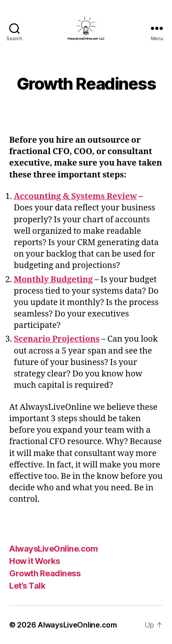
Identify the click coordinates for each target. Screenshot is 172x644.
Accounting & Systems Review (75, 196)
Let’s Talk (27, 586)
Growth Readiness (45, 573)
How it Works (34, 561)
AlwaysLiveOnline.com (53, 549)
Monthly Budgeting (53, 280)
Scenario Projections (57, 339)
